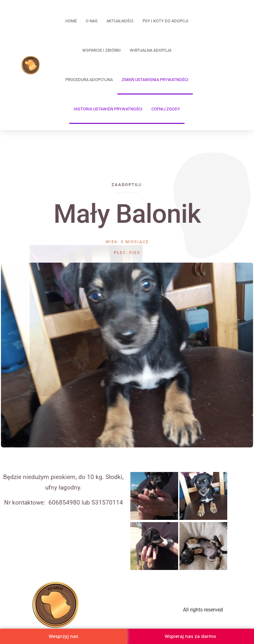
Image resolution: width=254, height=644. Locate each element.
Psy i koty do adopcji (165, 21)
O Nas (92, 21)
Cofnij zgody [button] (166, 109)
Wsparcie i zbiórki (102, 50)
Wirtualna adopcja (151, 50)
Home (71, 21)
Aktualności (120, 21)
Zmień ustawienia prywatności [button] (155, 80)
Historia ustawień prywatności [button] (108, 109)
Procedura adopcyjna (89, 80)
